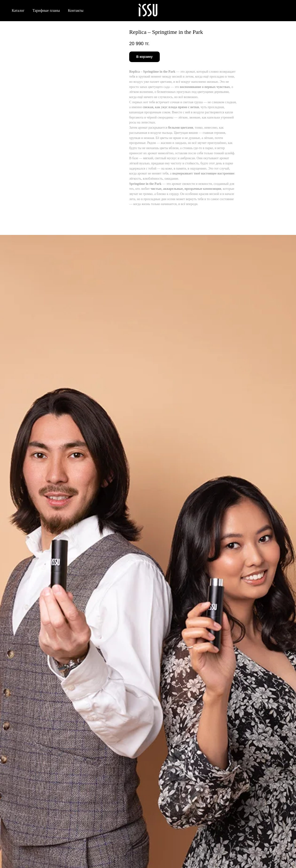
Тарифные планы (46, 10)
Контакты (76, 10)
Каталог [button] (18, 10)
